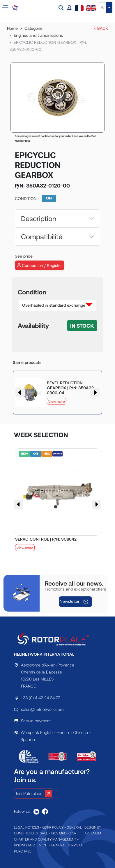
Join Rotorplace (34, 794)
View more (57, 401)
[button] (62, 8)
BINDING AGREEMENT (31, 845)
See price (24, 256)
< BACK (101, 28)
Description (39, 218)
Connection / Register (40, 265)
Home (12, 28)
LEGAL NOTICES (26, 827)
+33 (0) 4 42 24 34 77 (40, 698)
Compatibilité (42, 236)
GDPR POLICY (53, 827)
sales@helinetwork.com (42, 709)
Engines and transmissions (38, 35)
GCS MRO (59, 833)
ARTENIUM (93, 833)
